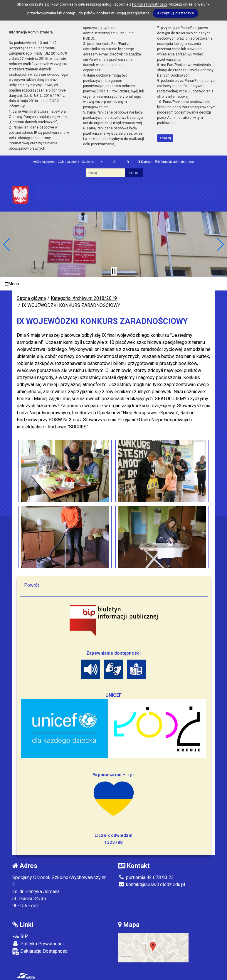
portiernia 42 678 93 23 (146, 877)
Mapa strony (69, 162)
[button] (7, 244)
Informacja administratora (175, 162)
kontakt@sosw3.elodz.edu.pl (152, 884)
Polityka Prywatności (38, 944)
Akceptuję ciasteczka (175, 13)
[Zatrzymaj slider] (114, 271)
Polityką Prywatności (149, 4)
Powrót (32, 585)
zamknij (165, 138)
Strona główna (44, 162)
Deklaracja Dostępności (40, 952)
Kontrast (145, 162)
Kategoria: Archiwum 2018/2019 (84, 298)
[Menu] (114, 284)
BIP (20, 936)
